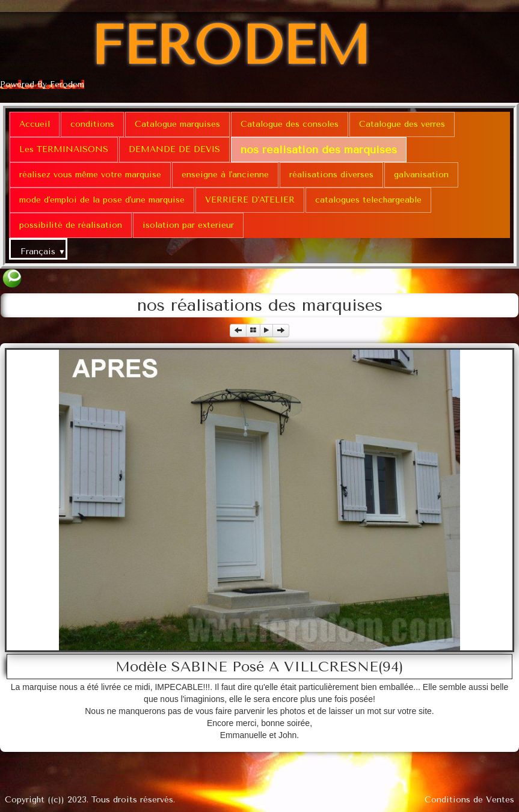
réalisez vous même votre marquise (90, 175)
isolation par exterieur (188, 225)
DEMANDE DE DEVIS (174, 149)
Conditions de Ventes (469, 800)
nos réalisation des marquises (319, 150)
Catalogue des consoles (290, 124)
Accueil (35, 124)
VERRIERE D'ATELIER (250, 200)
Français (43, 252)
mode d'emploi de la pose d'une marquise (102, 200)
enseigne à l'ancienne (225, 175)
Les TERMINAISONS (64, 149)
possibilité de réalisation (71, 225)
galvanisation (421, 175)
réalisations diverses (331, 175)
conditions (92, 124)
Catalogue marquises (177, 124)
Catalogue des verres (402, 124)
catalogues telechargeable (368, 200)
